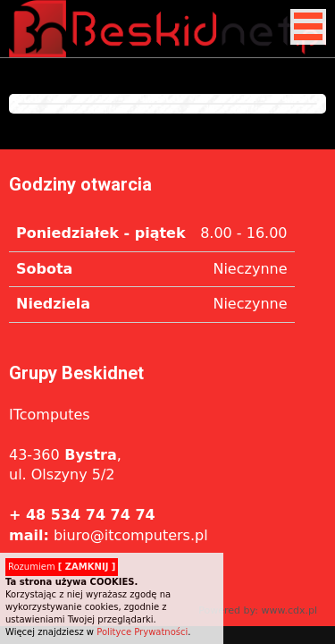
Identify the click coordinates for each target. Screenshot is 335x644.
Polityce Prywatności (142, 632)
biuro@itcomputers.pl (109, 535)
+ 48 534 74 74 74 (82, 515)
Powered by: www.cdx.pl (258, 610)
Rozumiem (62, 567)
